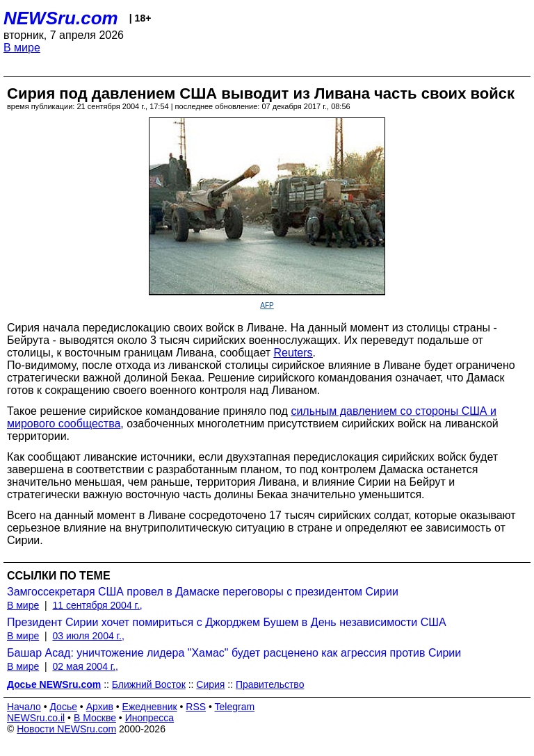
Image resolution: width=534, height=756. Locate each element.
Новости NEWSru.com (66, 729)
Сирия (210, 684)
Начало (24, 707)
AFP (267, 305)
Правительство (270, 684)
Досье (63, 707)
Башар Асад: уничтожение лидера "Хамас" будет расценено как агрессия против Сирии (234, 653)
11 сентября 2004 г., (97, 605)
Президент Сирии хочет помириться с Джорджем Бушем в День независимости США (227, 622)
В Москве (95, 718)
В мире (22, 48)
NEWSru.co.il (36, 718)
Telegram (235, 707)
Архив (100, 707)
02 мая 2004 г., (85, 666)
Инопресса (150, 718)
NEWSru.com (61, 18)
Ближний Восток (149, 684)
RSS (196, 707)
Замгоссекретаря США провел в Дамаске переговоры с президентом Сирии (203, 592)
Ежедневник (150, 707)
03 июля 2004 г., (88, 636)
